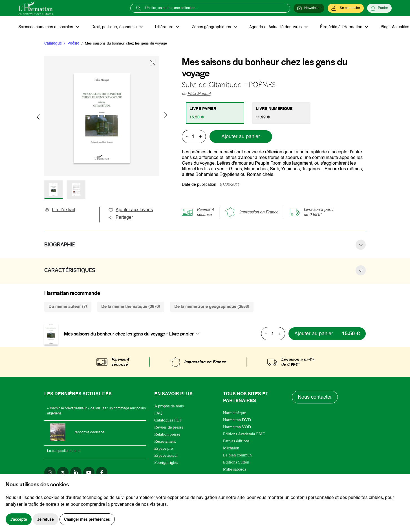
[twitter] (63, 473)
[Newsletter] (309, 8)
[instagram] (50, 473)
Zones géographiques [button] (212, 27)
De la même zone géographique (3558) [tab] (212, 307)
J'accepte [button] (19, 519)
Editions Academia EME (244, 434)
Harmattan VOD (237, 427)
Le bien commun (237, 455)
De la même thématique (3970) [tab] (131, 307)
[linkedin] (76, 473)
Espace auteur (166, 455)
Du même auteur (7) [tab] (68, 307)
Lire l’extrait (60, 210)
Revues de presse (169, 427)
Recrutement (165, 441)
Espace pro (164, 448)
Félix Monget (199, 94)
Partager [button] (120, 218)
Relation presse (167, 434)
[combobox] (186, 334)
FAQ (158, 413)
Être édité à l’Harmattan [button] (342, 27)
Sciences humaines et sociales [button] (46, 27)
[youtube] (89, 473)
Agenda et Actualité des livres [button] (276, 27)
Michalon (231, 448)
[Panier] (379, 8)
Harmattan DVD (237, 420)
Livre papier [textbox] (181, 334)
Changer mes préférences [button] (87, 519)
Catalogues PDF (168, 420)
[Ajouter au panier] (327, 334)
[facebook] (102, 473)
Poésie (73, 44)
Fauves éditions (236, 441)
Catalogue (53, 44)
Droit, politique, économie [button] (115, 27)
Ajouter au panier (241, 137)
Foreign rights (166, 462)
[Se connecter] (346, 8)
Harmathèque (234, 413)
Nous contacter (315, 397)
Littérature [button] (165, 27)
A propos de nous (169, 406)
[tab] (215, 113)
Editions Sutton (236, 462)
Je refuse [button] (46, 519)
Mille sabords (235, 469)
